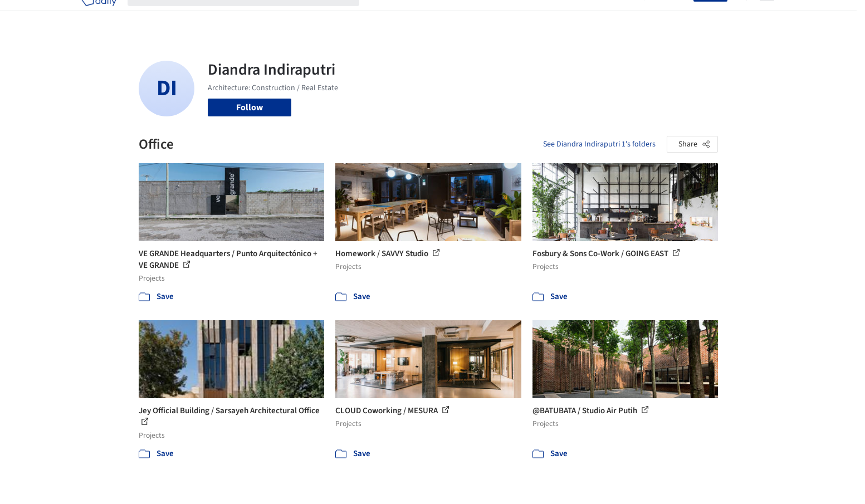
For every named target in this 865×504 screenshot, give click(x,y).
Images (424, 16)
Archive (619, 16)
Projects (386, 16)
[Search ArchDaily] (252, 16)
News (585, 16)
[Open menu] (767, 16)
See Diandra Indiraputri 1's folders (599, 144)
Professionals (540, 16)
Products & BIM (476, 16)
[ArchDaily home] (99, 16)
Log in (675, 16)
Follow (250, 107)
